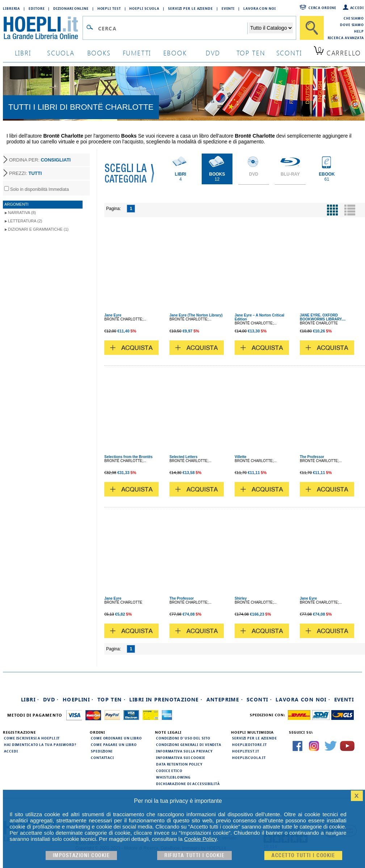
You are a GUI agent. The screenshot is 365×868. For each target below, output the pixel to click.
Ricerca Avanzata (346, 38)
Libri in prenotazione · (166, 699)
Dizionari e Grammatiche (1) (38, 229)
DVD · (51, 699)
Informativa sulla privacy (184, 751)
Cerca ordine (322, 8)
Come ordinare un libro (116, 738)
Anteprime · (225, 699)
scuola (61, 53)
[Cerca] (312, 28)
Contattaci (102, 758)
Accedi (357, 8)
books (99, 53)
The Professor (312, 457)
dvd (213, 53)
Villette (241, 457)
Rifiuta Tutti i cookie (194, 856)
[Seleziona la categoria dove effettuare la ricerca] (271, 28)
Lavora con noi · (303, 699)
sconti (289, 53)
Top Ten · (112, 699)
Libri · (30, 699)
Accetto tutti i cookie (303, 856)
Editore (37, 8)
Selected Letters (183, 457)
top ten (251, 53)
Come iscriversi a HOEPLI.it (32, 738)
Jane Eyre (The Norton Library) (196, 315)
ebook (175, 53)
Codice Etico (169, 771)
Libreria (11, 8)
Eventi (228, 8)
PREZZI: (25, 173)
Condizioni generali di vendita (189, 745)
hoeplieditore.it (249, 745)
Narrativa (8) (22, 213)
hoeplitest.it (246, 751)
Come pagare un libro (114, 745)
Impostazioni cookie (81, 856)
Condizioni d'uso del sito (183, 738)
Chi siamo (354, 18)
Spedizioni (102, 751)
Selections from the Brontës (128, 457)
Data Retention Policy (179, 764)
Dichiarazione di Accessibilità (188, 784)
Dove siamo (352, 25)
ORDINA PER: (40, 160)
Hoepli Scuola (144, 8)
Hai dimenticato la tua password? (40, 745)
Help (359, 31)
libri (23, 53)
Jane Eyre (113, 315)
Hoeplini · (78, 699)
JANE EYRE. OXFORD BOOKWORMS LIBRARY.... (323, 317)
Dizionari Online (71, 8)
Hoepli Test (109, 8)
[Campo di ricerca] (173, 28)
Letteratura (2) (25, 221)
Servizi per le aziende (190, 8)
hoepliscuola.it (249, 758)
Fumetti (137, 53)
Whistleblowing (173, 777)
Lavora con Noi (260, 8)
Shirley (241, 598)
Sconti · (259, 699)
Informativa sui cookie (181, 758)
